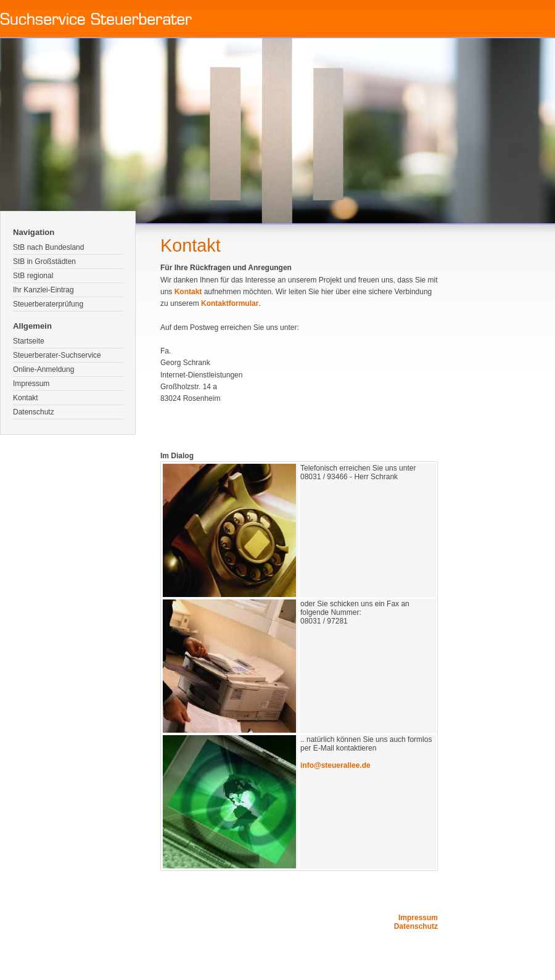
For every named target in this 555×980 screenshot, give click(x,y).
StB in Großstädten (44, 261)
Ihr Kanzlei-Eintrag (43, 290)
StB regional (33, 276)
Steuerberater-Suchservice (57, 355)
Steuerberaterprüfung (48, 304)
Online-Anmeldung (43, 369)
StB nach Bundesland (48, 247)
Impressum (31, 384)
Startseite (29, 341)
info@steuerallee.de (335, 765)
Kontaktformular (230, 303)
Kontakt (26, 398)
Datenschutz (34, 412)
